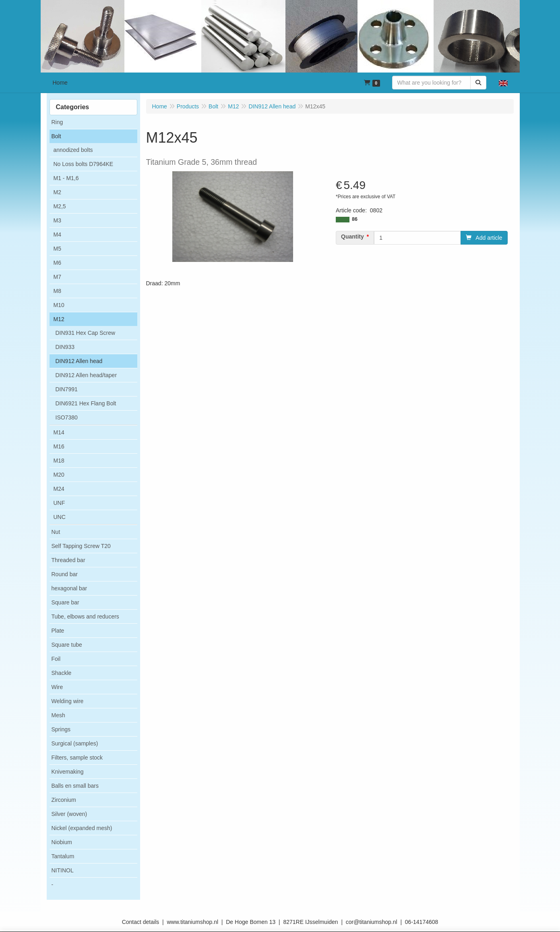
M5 (57, 249)
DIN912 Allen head (79, 361)
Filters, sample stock (77, 758)
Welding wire (68, 701)
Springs (61, 729)
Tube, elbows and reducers (85, 616)
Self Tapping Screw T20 (81, 546)
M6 (57, 263)
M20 (59, 475)
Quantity (352, 237)
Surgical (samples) (75, 743)
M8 (57, 291)
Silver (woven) (69, 814)
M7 (57, 277)
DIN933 (65, 347)
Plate (58, 631)
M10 (59, 305)
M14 (59, 432)
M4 (57, 235)
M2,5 (60, 206)
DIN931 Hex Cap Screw (86, 333)
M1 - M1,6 (66, 178)
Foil (56, 659)
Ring (57, 122)
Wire (57, 687)
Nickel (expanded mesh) (82, 828)
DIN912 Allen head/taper (86, 375)
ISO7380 (67, 417)
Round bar (65, 574)
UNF (59, 503)
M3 (57, 220)
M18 (59, 461)
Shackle (62, 673)
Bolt (56, 136)
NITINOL (63, 870)
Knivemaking (68, 772)
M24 (59, 489)
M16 (59, 446)
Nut (56, 532)
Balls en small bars (75, 786)
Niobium (62, 842)
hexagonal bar (69, 588)
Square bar (65, 602)
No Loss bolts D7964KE (84, 164)
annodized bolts (73, 150)
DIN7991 (67, 389)
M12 (59, 319)
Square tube (67, 645)
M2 (57, 192)
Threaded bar (68, 560)
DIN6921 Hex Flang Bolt (86, 403)
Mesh (58, 715)
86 (355, 219)
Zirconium (64, 800)
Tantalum (63, 856)
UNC (60, 517)
